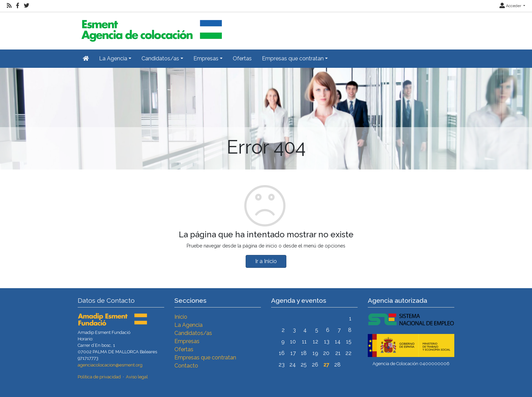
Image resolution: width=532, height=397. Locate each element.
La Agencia (188, 325)
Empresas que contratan (205, 358)
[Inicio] (151, 28)
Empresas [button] (206, 58)
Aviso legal (137, 377)
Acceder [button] (511, 6)
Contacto (186, 366)
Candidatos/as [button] (160, 58)
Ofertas (242, 58)
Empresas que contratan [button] (293, 58)
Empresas (187, 341)
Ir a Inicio (266, 261)
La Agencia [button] (113, 58)
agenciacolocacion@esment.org (110, 365)
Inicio (181, 317)
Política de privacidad (99, 377)
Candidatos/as (193, 333)
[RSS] (9, 6)
